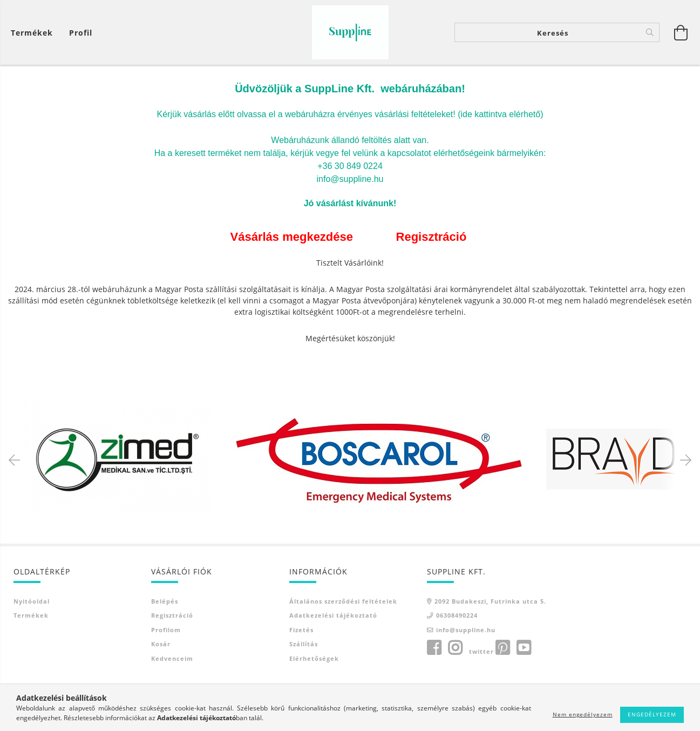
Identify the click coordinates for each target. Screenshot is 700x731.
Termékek (31, 616)
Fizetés (301, 630)
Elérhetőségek (314, 659)
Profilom (166, 630)
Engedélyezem (652, 714)
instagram (455, 649)
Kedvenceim (172, 659)
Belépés (165, 602)
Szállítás (304, 645)
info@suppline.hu (466, 630)
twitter (481, 652)
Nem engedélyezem (583, 714)
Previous (16, 460)
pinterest (502, 649)
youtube (524, 649)
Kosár (161, 645)
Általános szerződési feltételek (343, 602)
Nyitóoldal (32, 602)
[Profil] (81, 33)
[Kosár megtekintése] (35, 33)
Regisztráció (172, 616)
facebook (434, 649)
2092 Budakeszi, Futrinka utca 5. (490, 602)
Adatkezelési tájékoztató (333, 616)
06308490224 (457, 616)
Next (684, 460)
